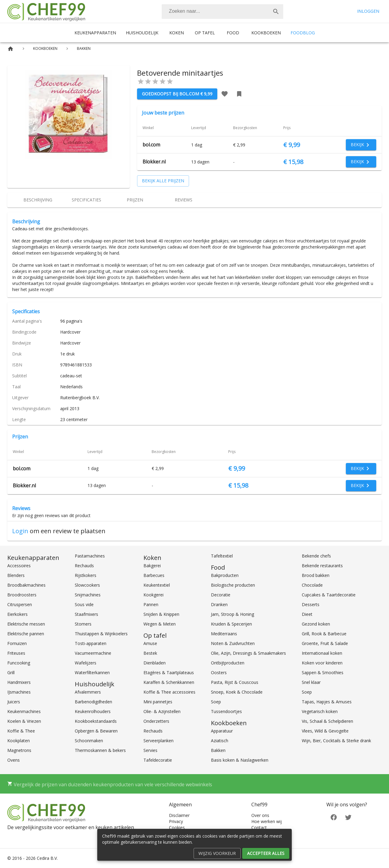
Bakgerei (152, 566)
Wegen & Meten (160, 624)
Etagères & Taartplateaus (169, 672)
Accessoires (19, 566)
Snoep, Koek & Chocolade (237, 692)
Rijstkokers (86, 575)
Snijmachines (88, 595)
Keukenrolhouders (93, 711)
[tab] (38, 200)
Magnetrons (19, 750)
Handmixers (19, 682)
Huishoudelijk (142, 33)
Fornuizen (17, 643)
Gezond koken (316, 624)
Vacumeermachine (93, 653)
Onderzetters (156, 721)
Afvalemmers (88, 692)
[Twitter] (348, 817)
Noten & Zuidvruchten (233, 643)
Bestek (150, 653)
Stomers (83, 624)
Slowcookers (87, 585)
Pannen (151, 604)
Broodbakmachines (26, 585)
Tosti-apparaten (91, 643)
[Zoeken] (215, 12)
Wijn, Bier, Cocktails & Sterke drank (336, 741)
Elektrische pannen (26, 634)
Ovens (14, 760)
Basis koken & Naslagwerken (240, 760)
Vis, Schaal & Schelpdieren (327, 721)
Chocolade (312, 585)
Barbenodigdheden (93, 702)
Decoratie (221, 595)
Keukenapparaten (95, 33)
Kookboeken (266, 33)
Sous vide (84, 604)
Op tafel (205, 33)
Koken (177, 33)
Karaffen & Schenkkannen (169, 682)
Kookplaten (19, 741)
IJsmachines (19, 692)
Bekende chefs (316, 556)
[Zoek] (276, 12)
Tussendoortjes (226, 711)
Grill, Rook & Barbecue (324, 634)
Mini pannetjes (158, 702)
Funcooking (19, 663)
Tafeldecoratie (158, 760)
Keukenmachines (24, 711)
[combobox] (222, 12)
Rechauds (84, 566)
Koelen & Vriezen (24, 721)
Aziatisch (220, 741)
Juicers (14, 702)
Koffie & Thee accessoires (169, 692)
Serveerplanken (158, 741)
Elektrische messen (26, 624)
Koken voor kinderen (322, 663)
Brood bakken (316, 575)
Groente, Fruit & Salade (325, 643)
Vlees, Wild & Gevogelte (325, 731)
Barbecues (154, 575)
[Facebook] (334, 817)
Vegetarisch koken (320, 711)
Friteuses (16, 653)
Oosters (219, 672)
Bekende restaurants (322, 566)
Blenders (16, 575)
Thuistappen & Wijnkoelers (101, 634)
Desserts (311, 604)
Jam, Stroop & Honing (232, 614)
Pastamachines (90, 556)
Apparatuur (222, 731)
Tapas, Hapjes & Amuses (327, 702)
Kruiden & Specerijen (231, 624)
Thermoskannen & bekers (100, 750)
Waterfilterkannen (92, 672)
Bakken (218, 750)
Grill (11, 672)
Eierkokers (17, 614)
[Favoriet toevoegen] (225, 94)
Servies (150, 750)
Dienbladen (155, 663)
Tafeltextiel (222, 556)
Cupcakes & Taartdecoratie (329, 595)
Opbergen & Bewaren (96, 731)
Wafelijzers (86, 663)
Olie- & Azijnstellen (162, 711)
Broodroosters (22, 595)
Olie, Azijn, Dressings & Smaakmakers (248, 653)
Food (233, 33)
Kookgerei (153, 595)
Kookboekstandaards (96, 721)
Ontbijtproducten (228, 663)
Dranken (219, 604)
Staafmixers (86, 614)
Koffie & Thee (21, 731)
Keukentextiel (157, 585)
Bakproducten (225, 575)
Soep (216, 702)
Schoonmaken (89, 741)
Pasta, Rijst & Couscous (235, 682)
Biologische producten (233, 585)
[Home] (10, 49)
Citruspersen (20, 604)
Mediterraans (224, 634)
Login (20, 531)
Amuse (150, 643)
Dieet (307, 614)
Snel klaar (311, 682)
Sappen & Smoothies (323, 672)
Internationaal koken (322, 653)
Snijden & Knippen (161, 614)
